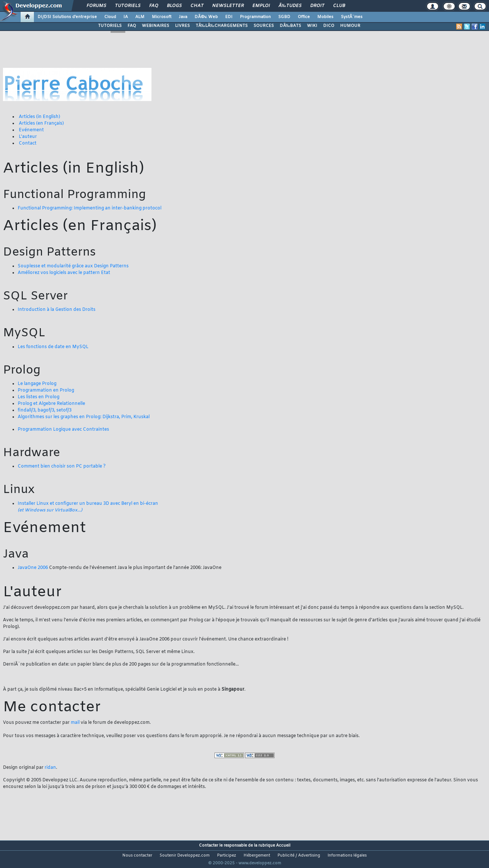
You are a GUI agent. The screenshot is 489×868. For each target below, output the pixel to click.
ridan (50, 768)
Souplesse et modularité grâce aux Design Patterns (73, 266)
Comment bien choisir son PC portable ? (62, 466)
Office (304, 17)
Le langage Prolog (37, 384)
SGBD (284, 17)
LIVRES (182, 26)
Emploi (261, 6)
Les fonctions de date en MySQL (53, 347)
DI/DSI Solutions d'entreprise (67, 17)
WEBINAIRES (156, 26)
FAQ (154, 6)
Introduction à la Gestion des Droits (57, 310)
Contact (28, 143)
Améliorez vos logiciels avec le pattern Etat (64, 273)
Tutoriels (128, 6)
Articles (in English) (39, 117)
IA (126, 17)
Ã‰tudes (290, 6)
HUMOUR (350, 26)
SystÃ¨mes (352, 17)
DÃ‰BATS (290, 26)
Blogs (174, 6)
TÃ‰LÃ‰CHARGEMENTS (222, 26)
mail (75, 723)
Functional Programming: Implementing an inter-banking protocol (90, 208)
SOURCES (264, 26)
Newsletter (228, 6)
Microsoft (162, 17)
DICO (329, 26)
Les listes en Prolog (39, 397)
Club (339, 6)
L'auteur (28, 137)
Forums (96, 6)
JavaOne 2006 (33, 568)
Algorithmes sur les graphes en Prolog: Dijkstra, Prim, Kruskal (84, 417)
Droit (317, 6)
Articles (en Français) (41, 124)
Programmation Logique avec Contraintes (63, 430)
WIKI (312, 26)
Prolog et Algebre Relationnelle (51, 404)
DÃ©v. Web (206, 17)
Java (183, 17)
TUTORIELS (110, 26)
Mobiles (325, 17)
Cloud (110, 17)
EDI (229, 17)
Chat (197, 6)
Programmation (255, 17)
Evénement (31, 130)
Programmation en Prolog (46, 390)
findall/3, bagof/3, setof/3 (45, 410)
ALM (140, 17)
